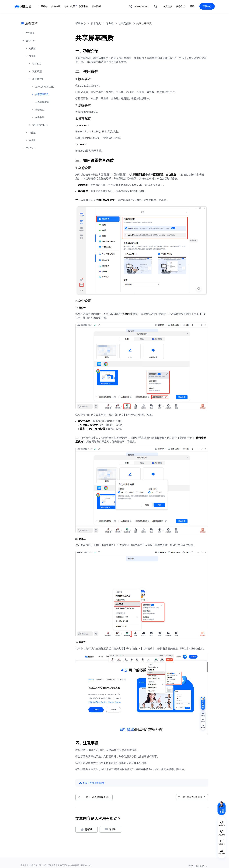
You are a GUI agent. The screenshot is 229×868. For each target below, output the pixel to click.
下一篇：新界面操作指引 (190, 797)
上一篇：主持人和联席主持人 (96, 797)
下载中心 (207, 6)
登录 (192, 6)
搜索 (156, 6)
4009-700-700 (141, 6)
